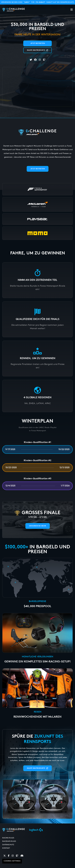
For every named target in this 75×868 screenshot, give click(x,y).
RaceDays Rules (9, 841)
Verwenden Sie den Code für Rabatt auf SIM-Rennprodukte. (38, 2)
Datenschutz (8, 845)
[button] (72, 10)
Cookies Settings (12, 861)
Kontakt (6, 848)
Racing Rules (8, 838)
